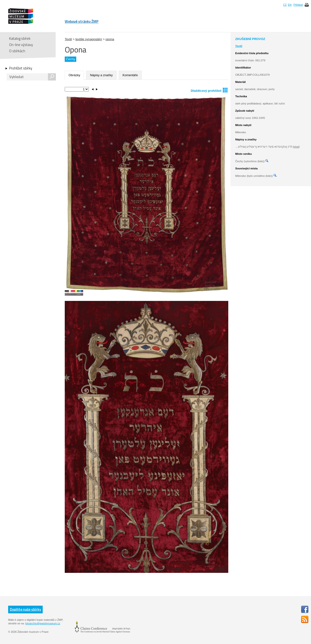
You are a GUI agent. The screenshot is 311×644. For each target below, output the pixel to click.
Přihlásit (298, 5)
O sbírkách (17, 51)
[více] (296, 147)
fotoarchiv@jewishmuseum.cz (43, 623)
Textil (68, 39)
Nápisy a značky (101, 75)
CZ (285, 5)
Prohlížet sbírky (21, 68)
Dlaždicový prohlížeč (209, 90)
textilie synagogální (89, 39)
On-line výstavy (21, 45)
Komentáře (130, 75)
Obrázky (74, 75)
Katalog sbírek (20, 38)
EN (290, 5)
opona (110, 39)
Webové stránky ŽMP (82, 21)
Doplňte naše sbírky (25, 609)
